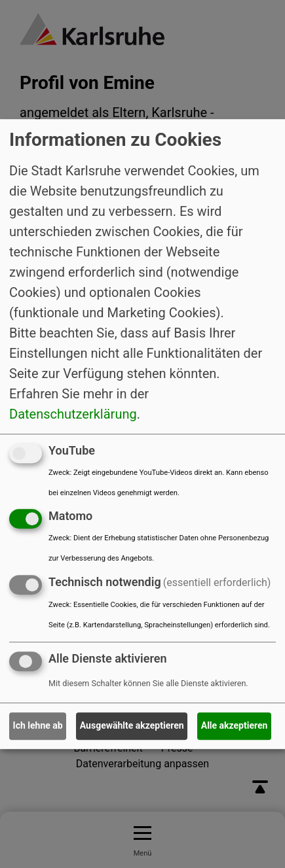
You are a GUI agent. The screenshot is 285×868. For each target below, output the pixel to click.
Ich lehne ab (38, 726)
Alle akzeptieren (235, 726)
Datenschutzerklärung (73, 414)
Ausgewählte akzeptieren (132, 726)
